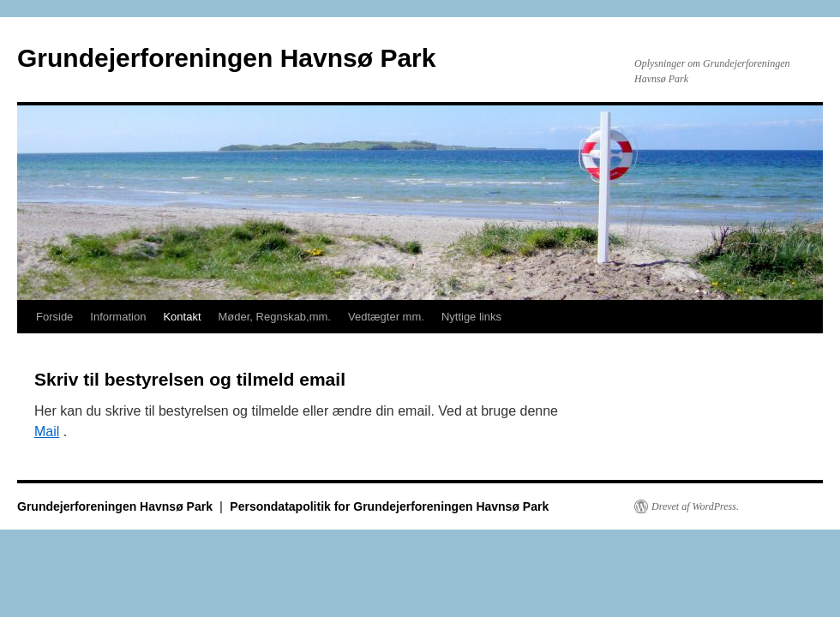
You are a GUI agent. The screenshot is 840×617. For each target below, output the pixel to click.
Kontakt (182, 317)
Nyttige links (471, 317)
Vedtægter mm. (386, 317)
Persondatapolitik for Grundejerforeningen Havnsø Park (389, 506)
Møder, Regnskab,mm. (275, 317)
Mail (47, 431)
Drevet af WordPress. (695, 506)
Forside (54, 317)
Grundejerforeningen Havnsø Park (226, 58)
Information (118, 317)
